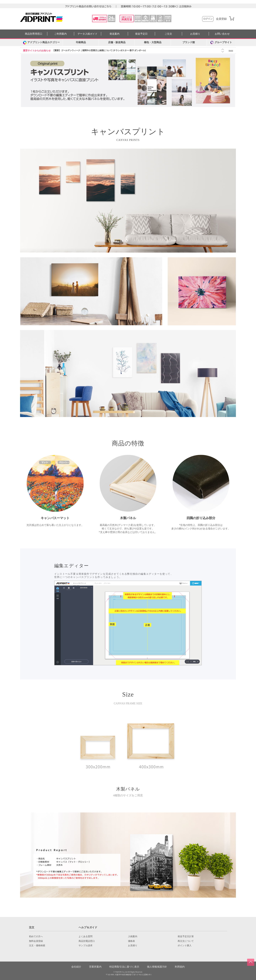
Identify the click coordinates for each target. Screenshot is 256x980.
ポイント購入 (185, 946)
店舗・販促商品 (117, 42)
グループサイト (221, 42)
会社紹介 (76, 967)
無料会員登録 (36, 941)
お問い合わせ (222, 34)
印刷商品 (81, 42)
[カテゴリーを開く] (41, 42)
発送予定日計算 (186, 937)
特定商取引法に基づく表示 (124, 967)
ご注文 (168, 34)
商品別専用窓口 (34, 34)
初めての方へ (36, 937)
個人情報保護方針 (157, 967)
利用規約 (180, 967)
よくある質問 (86, 937)
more (231, 50)
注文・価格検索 (37, 946)
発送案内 (114, 34)
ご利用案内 (60, 34)
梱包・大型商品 (153, 42)
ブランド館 (189, 42)
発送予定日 (141, 34)
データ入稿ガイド (87, 34)
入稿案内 (133, 937)
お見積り (195, 34)
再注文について (186, 941)
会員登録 (221, 19)
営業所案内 (95, 967)
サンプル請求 (86, 946)
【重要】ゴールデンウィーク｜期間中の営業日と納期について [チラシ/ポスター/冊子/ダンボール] (99, 50)
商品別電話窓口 (87, 941)
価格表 (131, 941)
